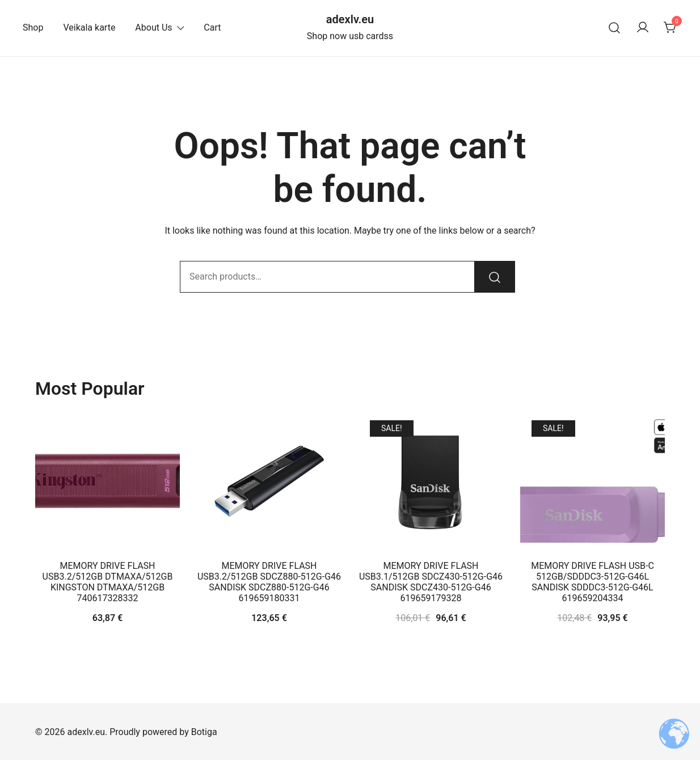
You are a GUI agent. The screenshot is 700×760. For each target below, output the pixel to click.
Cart (212, 28)
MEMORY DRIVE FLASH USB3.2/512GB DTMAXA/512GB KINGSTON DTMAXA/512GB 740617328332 (108, 582)
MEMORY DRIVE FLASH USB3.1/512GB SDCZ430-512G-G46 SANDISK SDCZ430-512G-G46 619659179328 (431, 582)
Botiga (204, 732)
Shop (33, 28)
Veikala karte (89, 28)
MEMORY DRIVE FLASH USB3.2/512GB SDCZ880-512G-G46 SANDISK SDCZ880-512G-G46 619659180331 (269, 582)
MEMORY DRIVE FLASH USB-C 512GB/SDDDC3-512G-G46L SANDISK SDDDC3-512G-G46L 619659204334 (593, 582)
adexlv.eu (350, 19)
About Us (153, 28)
